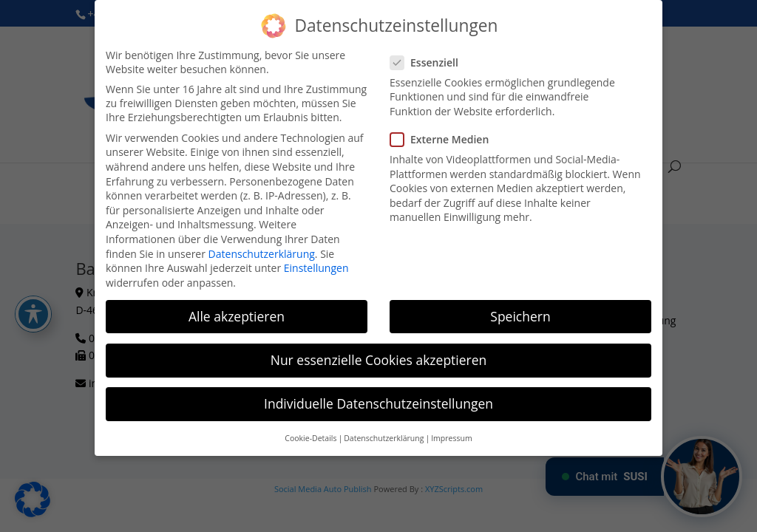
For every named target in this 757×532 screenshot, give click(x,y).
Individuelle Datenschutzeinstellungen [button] (378, 403)
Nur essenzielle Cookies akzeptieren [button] (379, 360)
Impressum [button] (451, 438)
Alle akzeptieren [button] (237, 316)
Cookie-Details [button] (310, 438)
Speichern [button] (520, 316)
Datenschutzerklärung (262, 253)
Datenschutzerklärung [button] (384, 438)
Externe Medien (445, 139)
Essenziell (430, 62)
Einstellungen (316, 268)
